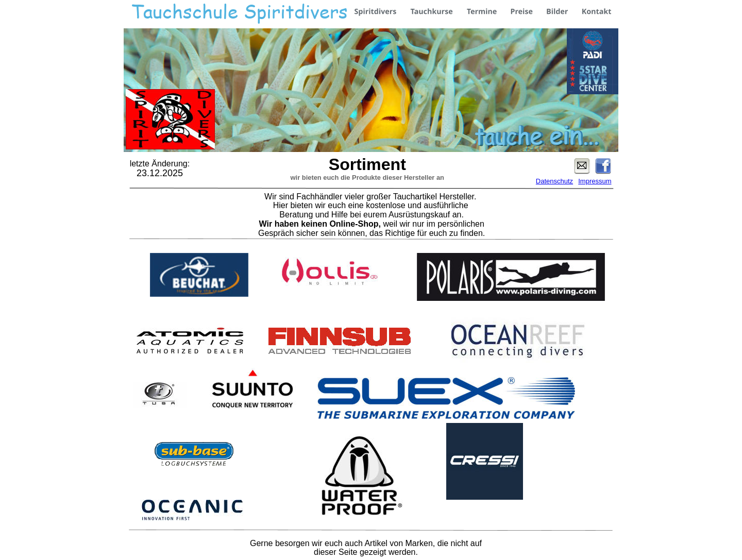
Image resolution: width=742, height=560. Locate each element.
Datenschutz (554, 181)
